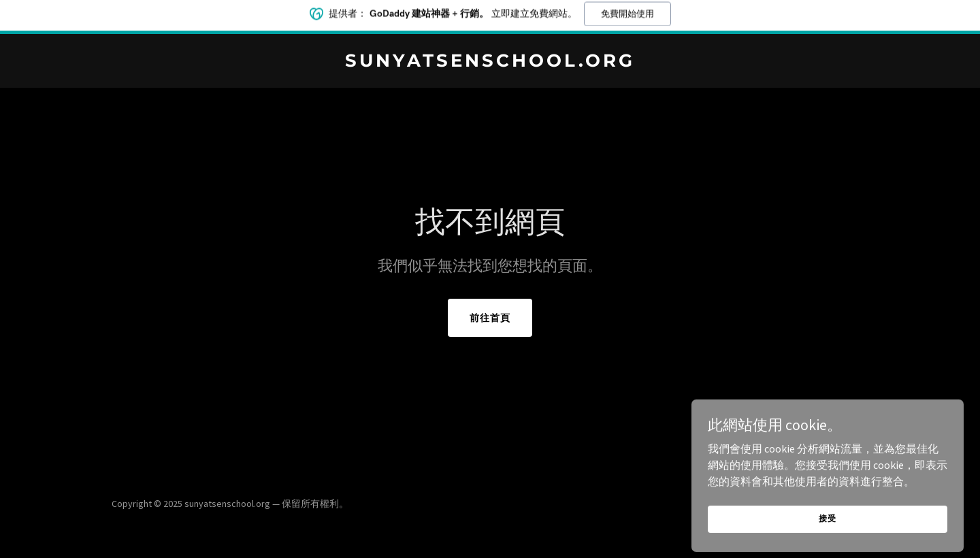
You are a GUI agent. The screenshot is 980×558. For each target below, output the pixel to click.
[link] (490, 63)
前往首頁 (490, 318)
